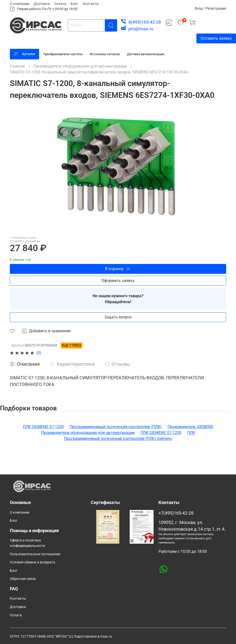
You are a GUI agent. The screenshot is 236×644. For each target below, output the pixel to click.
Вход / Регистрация (210, 8)
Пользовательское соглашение (35, 554)
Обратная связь (23, 579)
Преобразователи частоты (63, 54)
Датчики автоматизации (146, 54)
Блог (74, 4)
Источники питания (105, 54)
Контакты (91, 4)
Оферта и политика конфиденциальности (27, 543)
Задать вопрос (118, 317)
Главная (17, 66)
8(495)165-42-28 (145, 22)
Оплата (60, 4)
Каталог (24, 54)
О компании (20, 4)
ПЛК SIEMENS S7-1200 (43, 427)
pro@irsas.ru (141, 29)
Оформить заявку (118, 281)
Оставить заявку (216, 38)
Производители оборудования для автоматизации (80, 66)
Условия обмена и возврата (32, 562)
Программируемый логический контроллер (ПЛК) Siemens (118, 439)
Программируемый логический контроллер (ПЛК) (116, 427)
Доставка (42, 4)
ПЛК (191, 433)
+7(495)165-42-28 (176, 513)
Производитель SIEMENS (190, 427)
